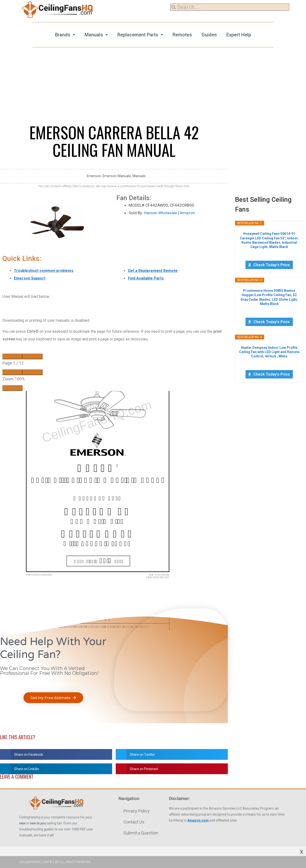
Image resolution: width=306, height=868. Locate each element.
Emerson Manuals (117, 176)
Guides (209, 35)
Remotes (182, 35)
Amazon (187, 213)
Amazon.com (198, 820)
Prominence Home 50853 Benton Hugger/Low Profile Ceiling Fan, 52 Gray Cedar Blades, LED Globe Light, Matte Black (269, 297)
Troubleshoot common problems (44, 271)
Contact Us (134, 822)
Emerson (94, 176)
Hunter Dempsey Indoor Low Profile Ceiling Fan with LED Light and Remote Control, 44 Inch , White (269, 352)
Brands (63, 35)
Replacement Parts (138, 35)
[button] (53, 698)
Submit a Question (141, 833)
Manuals (94, 35)
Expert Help (239, 35)
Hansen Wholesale (160, 213)
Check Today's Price (272, 265)
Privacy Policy (137, 811)
